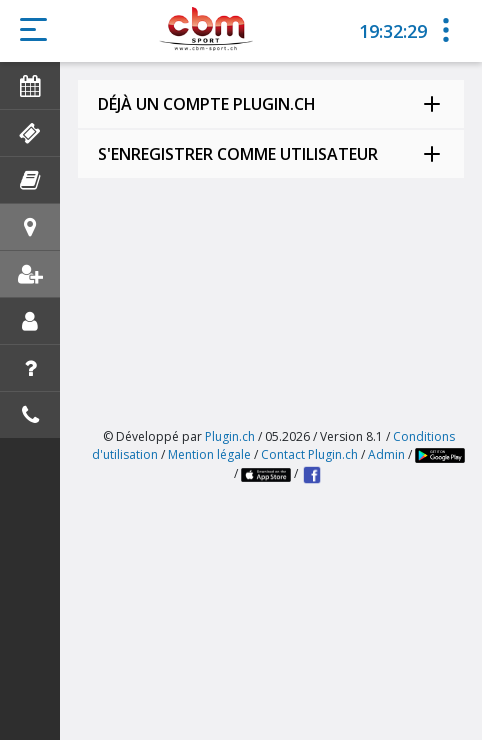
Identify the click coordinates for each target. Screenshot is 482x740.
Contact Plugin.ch (309, 454)
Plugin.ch (230, 436)
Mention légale (209, 454)
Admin (386, 454)
